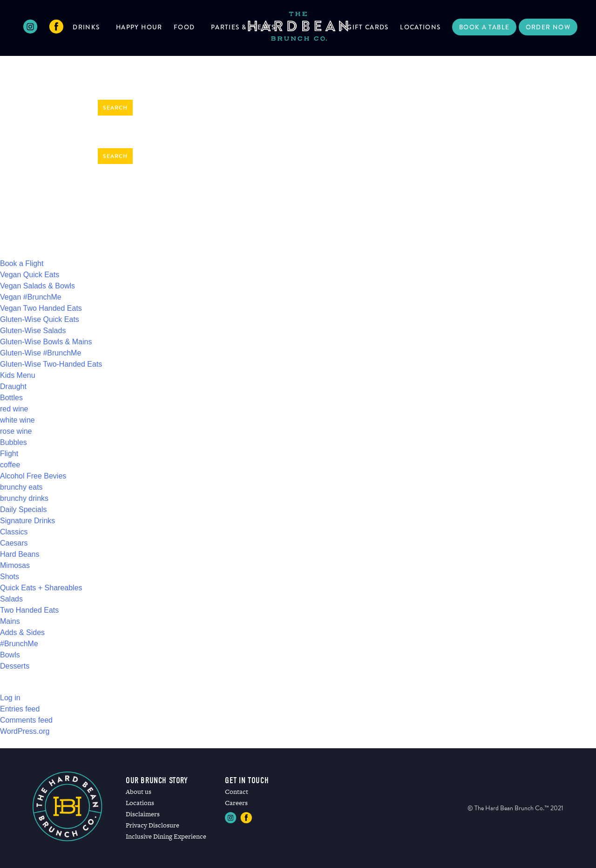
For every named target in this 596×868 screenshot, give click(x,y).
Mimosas (15, 565)
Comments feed (26, 720)
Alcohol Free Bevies (33, 476)
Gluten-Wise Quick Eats (40, 319)
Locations (420, 27)
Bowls (10, 655)
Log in (10, 698)
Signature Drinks (27, 521)
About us (139, 792)
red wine (14, 409)
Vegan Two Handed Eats (41, 308)
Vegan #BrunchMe (31, 297)
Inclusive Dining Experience (166, 836)
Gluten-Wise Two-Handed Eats (51, 364)
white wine (17, 420)
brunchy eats (21, 487)
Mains (10, 621)
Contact (237, 792)
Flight (9, 454)
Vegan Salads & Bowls (37, 286)
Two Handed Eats (29, 610)
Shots (10, 577)
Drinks (86, 27)
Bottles (11, 398)
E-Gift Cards (364, 27)
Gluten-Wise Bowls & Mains (46, 342)
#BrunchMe (19, 644)
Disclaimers (143, 814)
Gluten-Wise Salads (33, 331)
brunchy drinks (24, 498)
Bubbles (14, 442)
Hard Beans (20, 554)
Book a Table (484, 27)
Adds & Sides (22, 632)
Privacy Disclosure (152, 825)
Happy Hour (139, 27)
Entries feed (20, 709)
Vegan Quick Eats (30, 275)
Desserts (15, 666)
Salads (11, 599)
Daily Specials (23, 509)
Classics (14, 532)
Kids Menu (18, 375)
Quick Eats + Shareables (41, 588)
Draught (13, 386)
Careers (236, 803)
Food (184, 27)
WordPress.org (25, 731)
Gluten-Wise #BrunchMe (41, 353)
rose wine (16, 431)
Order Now (548, 27)
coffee (10, 465)
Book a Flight (22, 263)
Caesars (14, 543)
